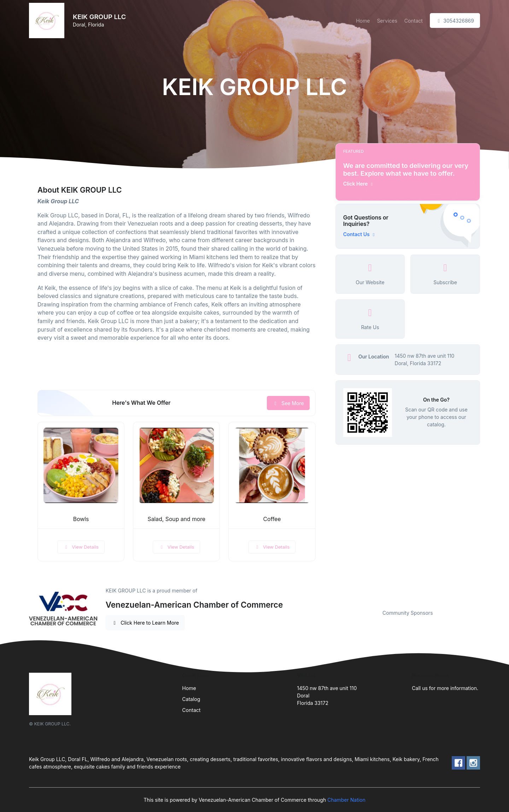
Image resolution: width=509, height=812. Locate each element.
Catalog (191, 699)
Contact (414, 21)
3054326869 (455, 21)
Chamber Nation (346, 800)
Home (363, 21)
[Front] (48, 21)
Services (387, 21)
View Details (81, 547)
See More (288, 403)
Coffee (272, 519)
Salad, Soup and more (177, 519)
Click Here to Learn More (145, 623)
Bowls (81, 519)
